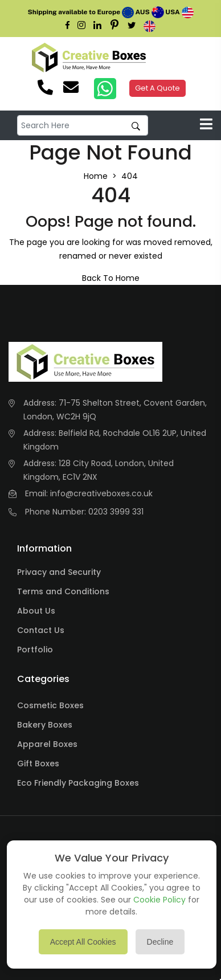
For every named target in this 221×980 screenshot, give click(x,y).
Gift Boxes (38, 763)
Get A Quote (157, 88)
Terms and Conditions (63, 591)
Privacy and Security (59, 572)
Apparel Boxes (47, 744)
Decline (160, 942)
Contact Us (41, 630)
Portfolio (35, 650)
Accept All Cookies (83, 942)
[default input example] (83, 126)
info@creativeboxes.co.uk (101, 493)
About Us (36, 611)
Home (96, 176)
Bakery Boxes (45, 725)
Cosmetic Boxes (50, 705)
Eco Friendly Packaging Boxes (78, 783)
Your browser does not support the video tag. (170, 58)
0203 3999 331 (116, 512)
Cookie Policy (159, 900)
